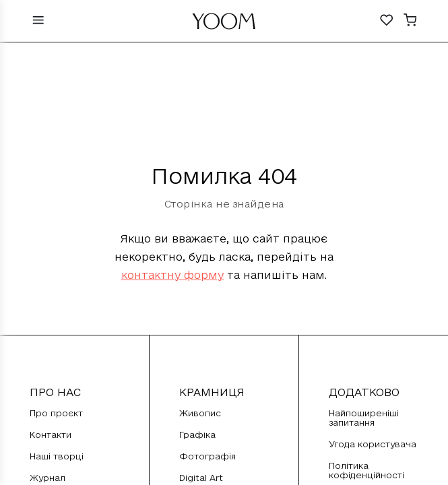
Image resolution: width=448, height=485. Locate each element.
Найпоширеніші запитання (364, 418)
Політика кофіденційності (366, 470)
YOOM (224, 25)
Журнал (47, 478)
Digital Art (201, 478)
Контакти (51, 434)
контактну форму (172, 275)
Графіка (197, 434)
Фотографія (207, 456)
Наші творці (57, 456)
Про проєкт (56, 413)
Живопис (200, 413)
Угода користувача (373, 444)
